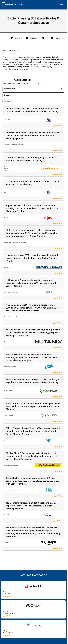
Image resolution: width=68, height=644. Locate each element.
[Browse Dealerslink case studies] (33, 590)
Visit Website (58, 38)
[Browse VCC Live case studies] (33, 609)
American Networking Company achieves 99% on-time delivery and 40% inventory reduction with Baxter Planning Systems (33, 135)
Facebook (32, 38)
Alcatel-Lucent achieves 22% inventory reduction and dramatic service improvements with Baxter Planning (32, 110)
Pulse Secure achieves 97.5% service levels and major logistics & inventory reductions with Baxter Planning (32, 381)
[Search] (35, 101)
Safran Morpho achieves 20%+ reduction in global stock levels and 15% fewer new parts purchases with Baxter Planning (33, 406)
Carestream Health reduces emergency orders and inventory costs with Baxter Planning (31, 159)
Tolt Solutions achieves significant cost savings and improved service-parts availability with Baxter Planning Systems (31, 506)
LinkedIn (16, 38)
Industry (33, 95)
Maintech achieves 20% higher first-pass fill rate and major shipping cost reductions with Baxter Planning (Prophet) (32, 258)
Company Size (33, 89)
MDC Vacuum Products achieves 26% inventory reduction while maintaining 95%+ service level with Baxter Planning (32, 283)
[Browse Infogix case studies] (33, 629)
